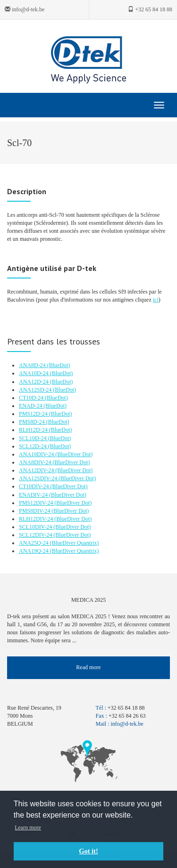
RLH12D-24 (34, 430)
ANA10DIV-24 (37, 454)
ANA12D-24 (34, 382)
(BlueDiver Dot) (74, 454)
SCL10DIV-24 (36, 527)
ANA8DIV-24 (36, 462)
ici (156, 300)
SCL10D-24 (34, 438)
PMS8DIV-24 (35, 511)
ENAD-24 (31, 406)
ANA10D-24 (34, 373)
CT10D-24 (32, 398)
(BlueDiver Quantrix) (75, 543)
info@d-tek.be (25, 9)
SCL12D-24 (34, 446)
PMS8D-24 (33, 422)
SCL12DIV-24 (36, 535)
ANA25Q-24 (34, 543)
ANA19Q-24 (34, 551)
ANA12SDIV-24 (39, 478)
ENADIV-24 (34, 495)
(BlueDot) (59, 365)
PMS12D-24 (34, 414)
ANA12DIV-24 (37, 470)
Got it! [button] (88, 851)
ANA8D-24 (33, 365)
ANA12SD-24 (36, 390)
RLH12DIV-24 (37, 519)
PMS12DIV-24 (37, 503)
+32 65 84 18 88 (150, 9)
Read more (88, 667)
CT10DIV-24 (35, 486)
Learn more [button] (28, 827)
